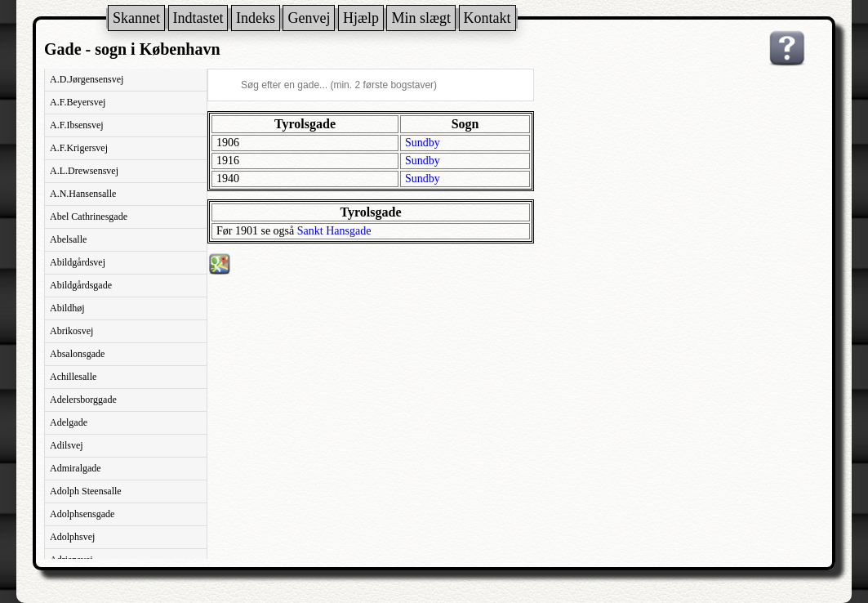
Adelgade (69, 422)
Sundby (423, 143)
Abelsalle (68, 239)
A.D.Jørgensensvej (87, 79)
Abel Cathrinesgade (89, 217)
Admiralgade (76, 468)
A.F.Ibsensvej (77, 125)
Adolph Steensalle (86, 491)
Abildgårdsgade (81, 285)
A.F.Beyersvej (78, 102)
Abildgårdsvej (78, 262)
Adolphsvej (72, 537)
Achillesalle (73, 377)
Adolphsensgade (82, 514)
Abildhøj (67, 308)
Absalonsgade (77, 354)
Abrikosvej (71, 331)
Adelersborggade (83, 400)
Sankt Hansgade (334, 231)
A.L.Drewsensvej (84, 171)
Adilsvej (67, 445)
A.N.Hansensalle (83, 194)
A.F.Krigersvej (79, 148)
